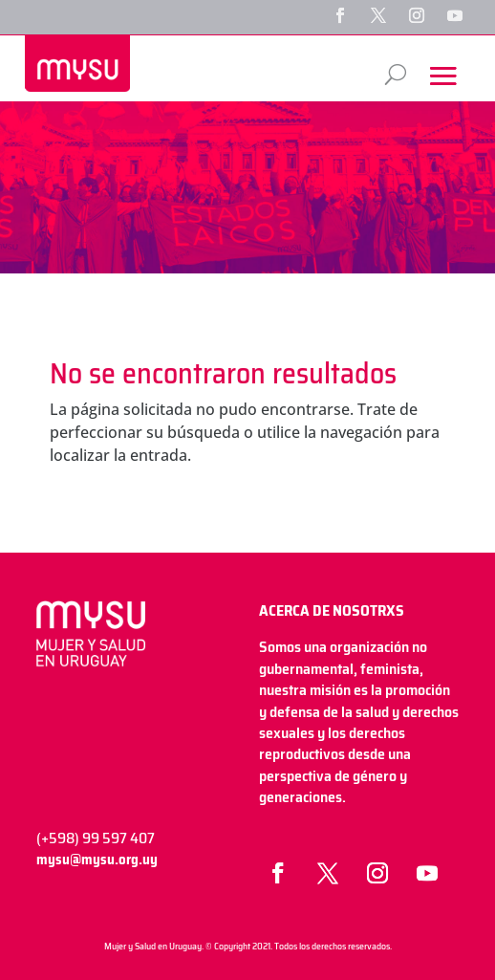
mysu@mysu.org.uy (97, 860)
